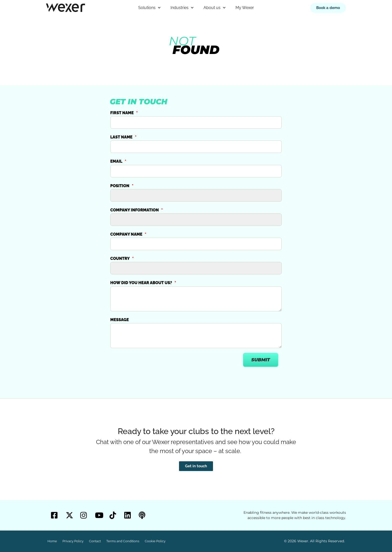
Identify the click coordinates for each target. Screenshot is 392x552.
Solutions (149, 8)
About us (214, 8)
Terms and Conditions (123, 541)
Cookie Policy (155, 541)
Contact (95, 541)
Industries (182, 8)
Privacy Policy (73, 541)
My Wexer (245, 8)
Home (52, 541)
